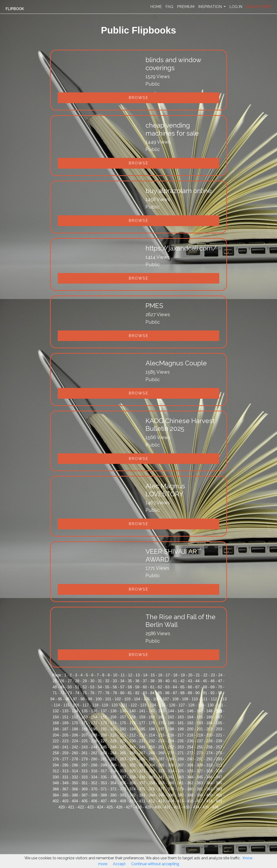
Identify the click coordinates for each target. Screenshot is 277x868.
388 (94, 795)
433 (187, 807)
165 (200, 717)
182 (190, 723)
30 (92, 681)
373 (123, 789)
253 (181, 747)
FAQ (169, 7)
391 (123, 795)
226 (94, 741)
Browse (138, 98)
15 (153, 675)
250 (152, 747)
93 (220, 693)
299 (104, 765)
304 (152, 765)
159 (142, 717)
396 (171, 795)
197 (161, 729)
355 (123, 783)
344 (190, 777)
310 (210, 765)
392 (133, 795)
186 (56, 729)
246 (113, 747)
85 (160, 693)
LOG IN (236, 7)
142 (152, 711)
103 (127, 699)
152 (75, 717)
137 (104, 711)
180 (171, 723)
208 (94, 735)
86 (167, 693)
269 (161, 753)
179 (161, 723)
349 (65, 783)
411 (142, 801)
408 (113, 801)
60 (145, 687)
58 (130, 687)
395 (161, 795)
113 (224, 699)
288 (171, 759)
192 (113, 729)
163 (181, 717)
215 (161, 735)
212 (133, 735)
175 (123, 723)
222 (56, 741)
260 (75, 753)
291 (200, 759)
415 (181, 801)
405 (85, 801)
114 (57, 705)
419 (219, 801)
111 (204, 699)
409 (123, 801)
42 (182, 681)
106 (156, 699)
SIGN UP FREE (259, 7)
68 (205, 687)
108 (175, 699)
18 (175, 675)
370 (94, 789)
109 (185, 699)
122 (134, 705)
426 (119, 807)
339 (142, 777)
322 (152, 771)
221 (219, 735)
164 (190, 717)
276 (56, 759)
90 (197, 693)
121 (124, 705)
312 (56, 771)
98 (83, 699)
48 (55, 687)
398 (190, 795)
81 (130, 693)
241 (65, 747)
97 (75, 699)
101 (108, 699)
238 (210, 741)
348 (56, 783)
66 (190, 687)
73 (70, 693)
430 (158, 807)
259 (65, 753)
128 (191, 705)
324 (171, 771)
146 (190, 711)
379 (181, 789)
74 (77, 693)
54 (100, 687)
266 (133, 753)
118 (95, 705)
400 (210, 795)
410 (133, 801)
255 (200, 747)
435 (206, 807)
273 (200, 753)
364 (210, 783)
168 (56, 723)
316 (94, 771)
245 (104, 747)
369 (85, 789)
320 (133, 771)
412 (152, 801)
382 (210, 789)
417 (200, 801)
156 (113, 717)
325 (181, 771)
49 (62, 687)
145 (181, 711)
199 (181, 729)
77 (100, 693)
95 (60, 699)
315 (85, 771)
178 (152, 723)
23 (213, 675)
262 (94, 753)
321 (142, 771)
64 (175, 687)
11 (123, 675)
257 (219, 747)
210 (113, 735)
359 (161, 783)
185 (219, 723)
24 (220, 675)
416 (190, 801)
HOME (156, 7)
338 (133, 777)
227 (104, 741)
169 (65, 723)
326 (190, 771)
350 (75, 783)
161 (161, 717)
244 (94, 747)
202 (210, 729)
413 (161, 801)
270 (171, 753)
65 (182, 687)
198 (171, 729)
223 (65, 741)
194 (133, 729)
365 (219, 783)
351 (85, 783)
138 (113, 711)
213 (142, 735)
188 (75, 729)
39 (160, 681)
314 (75, 771)
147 (200, 711)
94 (53, 699)
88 (182, 693)
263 (104, 753)
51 (77, 687)
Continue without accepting (155, 864)
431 (167, 807)
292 (210, 759)
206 (75, 735)
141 (142, 711)
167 (219, 717)
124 (153, 705)
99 (90, 699)
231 (142, 741)
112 (214, 699)
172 (94, 723)
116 (76, 705)
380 (190, 789)
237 (200, 741)
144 (171, 711)
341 (161, 777)
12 (130, 675)
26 (62, 681)
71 (55, 693)
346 (210, 777)
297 (85, 765)
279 (85, 759)
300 (113, 765)
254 (190, 747)
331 (65, 777)
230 (133, 741)
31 (100, 681)
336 (113, 777)
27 (70, 681)
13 (138, 675)
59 (137, 687)
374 (133, 789)
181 (181, 723)
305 (161, 765)
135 (85, 711)
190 (94, 729)
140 (133, 711)
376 (152, 789)
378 (171, 789)
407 (104, 801)
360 (171, 783)
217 (181, 735)
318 (113, 771)
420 (62, 807)
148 (210, 711)
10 (115, 675)
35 (130, 681)
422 (81, 807)
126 (172, 705)
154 (94, 717)
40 (167, 681)
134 (75, 711)
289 (181, 759)
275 (219, 753)
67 (197, 687)
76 (92, 693)
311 (219, 765)
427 (129, 807)
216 (171, 735)
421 (71, 807)
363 (200, 783)
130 (211, 705)
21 (198, 675)
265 (123, 753)
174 (113, 723)
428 (139, 807)
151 (65, 717)
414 (171, 801)
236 (190, 741)
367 (65, 789)
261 (85, 753)
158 (133, 717)
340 (152, 777)
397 (181, 795)
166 (210, 717)
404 (75, 801)
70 (220, 687)
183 (200, 723)
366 (56, 789)
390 (113, 795)
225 (85, 741)
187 (65, 729)
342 (171, 777)
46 (212, 681)
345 (200, 777)
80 (122, 693)
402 (56, 801)
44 (197, 681)
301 (123, 765)
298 (94, 765)
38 (152, 681)
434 (196, 807)
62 (160, 687)
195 (142, 729)
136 (94, 711)
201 (200, 729)
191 (104, 729)
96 (68, 699)
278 (75, 759)
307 (181, 765)
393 (142, 795)
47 (220, 681)
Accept (119, 864)
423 (90, 807)
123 (143, 705)
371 (104, 789)
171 (85, 723)
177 (142, 723)
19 (183, 675)
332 (75, 777)
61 (152, 687)
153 (85, 717)
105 (147, 699)
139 (123, 711)
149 (219, 711)
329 (219, 771)
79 (115, 693)
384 (56, 795)
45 (205, 681)
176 (133, 723)
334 (94, 777)
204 (56, 735)
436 (215, 807)
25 (55, 681)
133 (65, 711)
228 (113, 741)
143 (161, 711)
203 (219, 729)
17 (168, 675)
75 (85, 693)
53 (92, 687)
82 (137, 693)
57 (122, 687)
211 (123, 735)
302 (133, 765)
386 (75, 795)
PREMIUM (186, 7)
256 (210, 747)
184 (210, 723)
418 (210, 801)
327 (200, 771)
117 (86, 705)
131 (220, 705)
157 (123, 717)
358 (152, 783)
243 (85, 747)
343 (181, 777)
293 (219, 759)
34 (122, 681)
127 (182, 705)
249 (142, 747)
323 (161, 771)
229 (123, 741)
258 (56, 753)
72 (62, 693)
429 (148, 807)
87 (175, 693)
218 (190, 735)
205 (65, 735)
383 (219, 789)
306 (171, 765)
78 (107, 693)
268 (152, 753)
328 (210, 771)
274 (210, 753)
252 (171, 747)
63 (167, 687)
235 (181, 741)
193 (123, 729)
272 (190, 753)
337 (123, 777)
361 (181, 783)
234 (171, 741)
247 (123, 747)
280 (94, 759)
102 (118, 699)
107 (166, 699)
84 (152, 693)
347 (219, 777)
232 (152, 741)
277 (65, 759)
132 (56, 711)
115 (67, 705)
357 (142, 783)
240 (56, 747)
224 (75, 741)
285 (142, 759)
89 (190, 693)
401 (219, 795)
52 (85, 687)
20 (190, 675)
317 (104, 771)
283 (123, 759)
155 (104, 717)
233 (161, 741)
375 (142, 789)
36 (137, 681)
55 (107, 687)
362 (190, 783)
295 (65, 765)
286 (152, 759)
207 (85, 735)
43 (190, 681)
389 (104, 795)
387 (85, 795)
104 (137, 699)
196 (152, 729)
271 (181, 753)
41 (175, 681)
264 (113, 753)
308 (190, 765)
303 (142, 765)
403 (65, 801)
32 (107, 681)
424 (100, 807)
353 (104, 783)
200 (190, 729)
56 (115, 687)
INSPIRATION (210, 7)
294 (56, 765)
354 (113, 783)
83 (145, 693)
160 (152, 717)
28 (77, 681)
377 (161, 789)
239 (219, 741)
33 (115, 681)
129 (201, 705)
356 (133, 783)
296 (75, 765)
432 (177, 807)
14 (145, 675)
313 (65, 771)
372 (113, 789)
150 (56, 717)
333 (85, 777)
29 (85, 681)
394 (152, 795)
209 (104, 735)
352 (94, 783)
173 (104, 723)
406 (94, 801)
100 (99, 699)
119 (105, 705)
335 (104, 777)
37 (145, 681)
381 (200, 789)
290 (190, 759)
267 (142, 753)
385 (65, 795)
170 (75, 723)
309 (200, 765)
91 (205, 693)
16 (160, 675)
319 (123, 771)
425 (110, 807)
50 (70, 687)
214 (152, 735)
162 (171, 717)
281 (104, 759)
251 (161, 747)
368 (75, 789)
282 (113, 759)
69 (212, 687)
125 (163, 705)
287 (161, 759)
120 (114, 705)
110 (195, 699)
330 (56, 777)
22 (205, 675)
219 (200, 735)
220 (210, 735)
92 (212, 693)
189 (85, 729)
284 (133, 759)
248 (133, 747)
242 (75, 747)
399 (200, 795)
